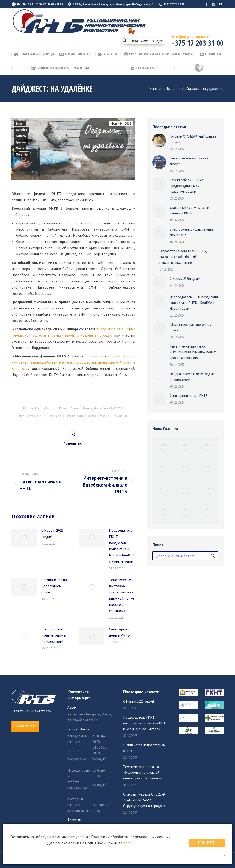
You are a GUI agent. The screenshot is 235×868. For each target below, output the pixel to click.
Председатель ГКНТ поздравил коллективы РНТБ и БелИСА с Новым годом (122, 546)
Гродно (21, 142)
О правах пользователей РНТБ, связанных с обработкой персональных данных (183, 257)
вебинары (55, 416)
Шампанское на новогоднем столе (54, 586)
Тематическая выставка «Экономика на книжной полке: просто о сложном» (122, 595)
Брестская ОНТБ (36, 416)
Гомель (21, 136)
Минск (20, 148)
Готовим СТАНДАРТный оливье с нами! (193, 139)
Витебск (21, 130)
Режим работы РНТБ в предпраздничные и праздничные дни (186, 186)
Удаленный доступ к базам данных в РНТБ (189, 210)
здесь (129, 843)
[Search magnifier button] (125, 40)
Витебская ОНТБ (74, 416)
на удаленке (121, 416)
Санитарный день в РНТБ (119, 632)
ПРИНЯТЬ (207, 843)
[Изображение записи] (24, 538)
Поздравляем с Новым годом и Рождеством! (54, 635)
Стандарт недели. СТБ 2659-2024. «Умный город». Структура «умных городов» (144, 800)
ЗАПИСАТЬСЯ (25, 726)
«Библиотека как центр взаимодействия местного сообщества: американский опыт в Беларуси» (73, 362)
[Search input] (147, 40)
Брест (20, 124)
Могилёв (22, 155)
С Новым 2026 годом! (52, 533)
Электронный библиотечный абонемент (191, 232)
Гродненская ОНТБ (99, 416)
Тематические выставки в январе (189, 161)
